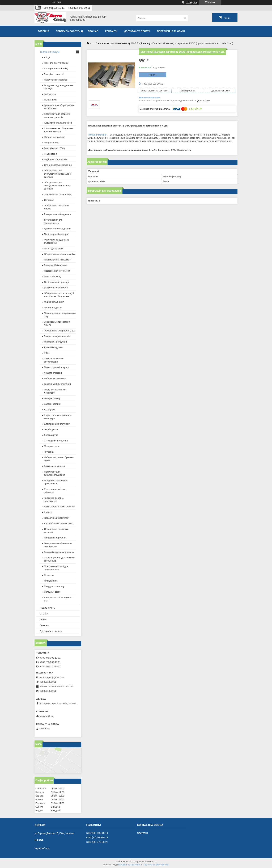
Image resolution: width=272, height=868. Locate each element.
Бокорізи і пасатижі (54, 74)
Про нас (93, 31)
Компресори (50, 154)
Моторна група (52, 446)
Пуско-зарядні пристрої (56, 234)
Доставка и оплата (51, 631)
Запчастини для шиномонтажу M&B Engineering (123, 43)
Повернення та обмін (171, 31)
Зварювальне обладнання (58, 194)
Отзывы (44, 625)
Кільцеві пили (51, 581)
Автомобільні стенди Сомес (59, 523)
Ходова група (51, 435)
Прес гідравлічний (54, 249)
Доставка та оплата (137, 31)
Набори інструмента (55, 137)
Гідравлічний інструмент (57, 518)
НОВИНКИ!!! (51, 100)
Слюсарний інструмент (56, 441)
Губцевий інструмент (55, 538)
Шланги (48, 512)
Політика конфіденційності (156, 865)
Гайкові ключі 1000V (55, 148)
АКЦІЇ (47, 57)
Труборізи (49, 452)
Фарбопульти (51, 429)
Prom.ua (152, 862)
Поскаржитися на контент (130, 865)
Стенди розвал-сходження (58, 165)
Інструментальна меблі (56, 288)
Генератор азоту (53, 277)
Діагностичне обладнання (58, 229)
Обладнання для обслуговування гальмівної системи (58, 174)
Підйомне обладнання (56, 159)
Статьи (44, 614)
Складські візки (52, 592)
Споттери (49, 200)
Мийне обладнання (54, 302)
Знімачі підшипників (54, 466)
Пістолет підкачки (53, 308)
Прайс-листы (48, 608)
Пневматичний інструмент (58, 260)
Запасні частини (97, 135)
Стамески (49, 575)
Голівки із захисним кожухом (59, 552)
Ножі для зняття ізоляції (57, 63)
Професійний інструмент (57, 271)
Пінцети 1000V (52, 143)
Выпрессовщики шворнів (57, 336)
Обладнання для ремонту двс (60, 331)
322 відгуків (192, 2)
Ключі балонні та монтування (59, 507)
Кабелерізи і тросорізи (56, 80)
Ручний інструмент (54, 347)
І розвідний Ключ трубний (57, 384)
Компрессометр (52, 398)
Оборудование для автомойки (60, 254)
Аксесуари (50, 409)
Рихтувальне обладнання (57, 214)
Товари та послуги (68, 31)
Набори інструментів (55, 378)
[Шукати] (185, 18)
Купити (152, 75)
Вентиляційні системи (56, 265)
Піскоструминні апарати (57, 367)
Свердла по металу (54, 586)
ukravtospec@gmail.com (52, 677)
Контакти (111, 31)
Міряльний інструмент (56, 342)
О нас (43, 619)
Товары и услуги (50, 52)
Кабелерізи (50, 94)
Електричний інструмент (57, 424)
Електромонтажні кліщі (56, 69)
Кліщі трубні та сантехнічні (58, 123)
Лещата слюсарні (53, 373)
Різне (47, 353)
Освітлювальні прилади (56, 282)
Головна (44, 31)
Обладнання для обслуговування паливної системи (57, 186)
